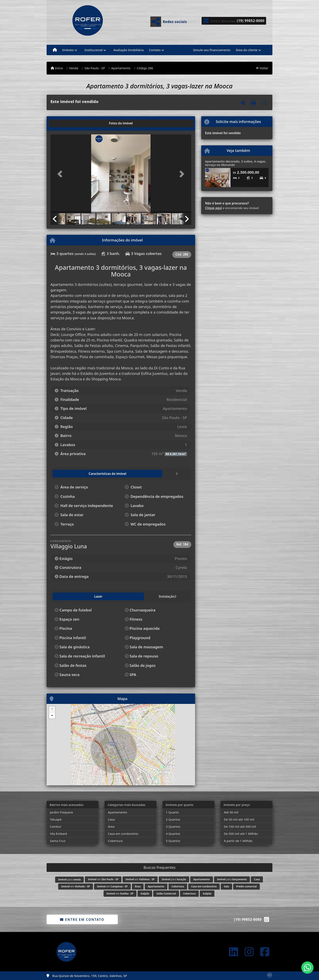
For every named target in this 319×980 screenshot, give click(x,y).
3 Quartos (173, 826)
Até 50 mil (231, 812)
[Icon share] (234, 952)
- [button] (52, 716)
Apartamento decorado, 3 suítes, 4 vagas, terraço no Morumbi (236, 163)
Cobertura (115, 841)
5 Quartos (173, 841)
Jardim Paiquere (61, 812)
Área (111, 826)
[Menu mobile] (55, 50)
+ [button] (52, 709)
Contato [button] (155, 50)
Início (57, 68)
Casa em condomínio (123, 834)
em (103, 879)
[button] (61, 174)
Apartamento (121, 68)
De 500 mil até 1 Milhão (241, 834)
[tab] (64, 123)
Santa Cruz (58, 841)
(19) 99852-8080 (251, 21)
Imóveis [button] (68, 50)
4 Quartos (173, 834)
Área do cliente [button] (247, 50)
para (69, 880)
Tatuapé (56, 819)
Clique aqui (214, 208)
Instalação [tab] (80, 596)
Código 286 (145, 68)
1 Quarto (172, 812)
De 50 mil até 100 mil (239, 819)
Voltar (262, 68)
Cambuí (55, 826)
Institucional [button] (94, 50)
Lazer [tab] (60, 596)
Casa (111, 819)
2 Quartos (173, 819)
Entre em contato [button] (82, 920)
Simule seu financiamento (212, 50)
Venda (74, 68)
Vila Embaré (58, 834)
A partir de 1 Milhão (238, 841)
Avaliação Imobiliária (129, 50)
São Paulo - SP (95, 68)
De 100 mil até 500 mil (240, 826)
